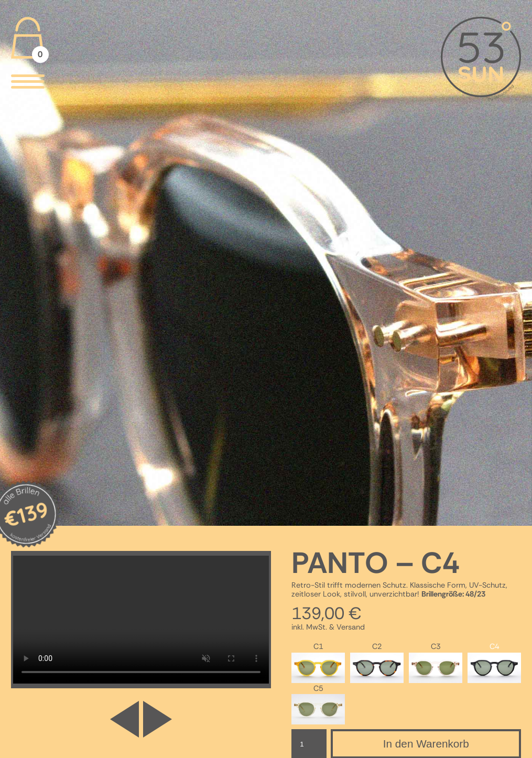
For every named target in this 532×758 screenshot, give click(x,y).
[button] (158, 724)
